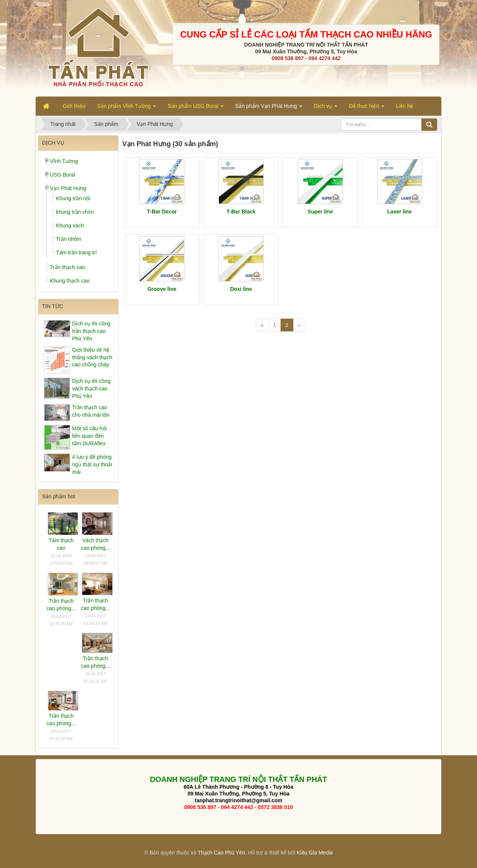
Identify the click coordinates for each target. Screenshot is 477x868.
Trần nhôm (69, 239)
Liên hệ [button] (405, 106)
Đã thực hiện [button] (367, 108)
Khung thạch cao (70, 281)
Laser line (399, 212)
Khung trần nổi (73, 198)
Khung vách (70, 225)
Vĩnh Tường (64, 161)
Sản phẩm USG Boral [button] (195, 108)
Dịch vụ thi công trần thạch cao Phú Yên (91, 331)
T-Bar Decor (162, 212)
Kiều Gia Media (315, 853)
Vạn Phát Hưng (68, 188)
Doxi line (241, 289)
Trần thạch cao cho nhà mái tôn (91, 411)
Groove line (162, 289)
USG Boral (63, 175)
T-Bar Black (241, 212)
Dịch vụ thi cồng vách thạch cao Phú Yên (91, 389)
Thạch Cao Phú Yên (221, 853)
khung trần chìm (75, 212)
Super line (320, 212)
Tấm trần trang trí (76, 253)
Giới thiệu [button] (74, 106)
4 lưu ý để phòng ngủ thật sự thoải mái (92, 464)
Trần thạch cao (67, 267)
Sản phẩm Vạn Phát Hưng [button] (269, 108)
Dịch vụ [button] (326, 108)
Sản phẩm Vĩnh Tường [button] (127, 108)
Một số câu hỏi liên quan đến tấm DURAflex (89, 436)
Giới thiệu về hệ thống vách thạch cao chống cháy (92, 357)
